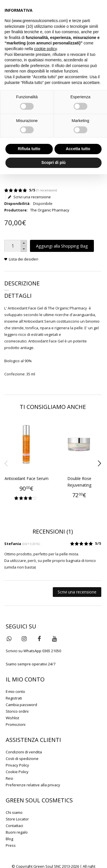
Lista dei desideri (24, 259)
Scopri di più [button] (53, 162)
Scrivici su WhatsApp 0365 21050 (33, 651)
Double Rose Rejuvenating (79, 482)
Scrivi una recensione (29, 197)
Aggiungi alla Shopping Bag (62, 246)
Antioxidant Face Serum (27, 478)
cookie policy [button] (46, 49)
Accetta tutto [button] (78, 149)
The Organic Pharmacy (50, 210)
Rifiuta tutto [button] (29, 149)
